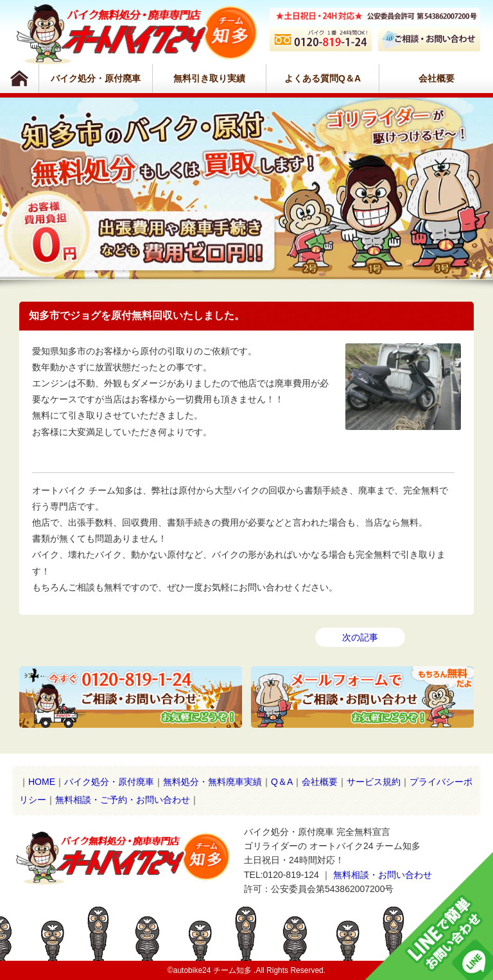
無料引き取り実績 (209, 78)
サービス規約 (374, 782)
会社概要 (437, 78)
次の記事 (360, 637)
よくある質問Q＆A (323, 78)
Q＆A (282, 782)
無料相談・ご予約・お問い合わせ (123, 800)
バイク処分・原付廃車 (96, 78)
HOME (42, 782)
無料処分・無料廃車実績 (212, 782)
